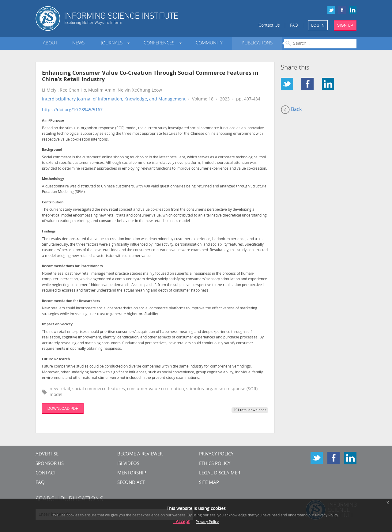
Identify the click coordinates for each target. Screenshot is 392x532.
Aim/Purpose (53, 121)
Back (291, 110)
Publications (257, 43)
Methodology (53, 179)
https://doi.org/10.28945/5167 (72, 110)
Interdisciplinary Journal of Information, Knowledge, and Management (114, 99)
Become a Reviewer (140, 454)
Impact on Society (57, 324)
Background (52, 150)
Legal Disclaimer (220, 473)
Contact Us (269, 26)
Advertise (47, 454)
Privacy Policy (216, 454)
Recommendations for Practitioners (72, 266)
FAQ (294, 26)
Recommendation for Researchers (71, 301)
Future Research (56, 359)
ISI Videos (128, 464)
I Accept (181, 522)
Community (209, 43)
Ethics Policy (215, 464)
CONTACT (46, 473)
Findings (49, 232)
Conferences (160, 43)
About (50, 43)
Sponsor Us (50, 464)
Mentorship (132, 473)
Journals (113, 43)
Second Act (131, 483)
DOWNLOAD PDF (63, 409)
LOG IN (318, 25)
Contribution (53, 203)
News (78, 43)
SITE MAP (209, 483)
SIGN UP (345, 25)
